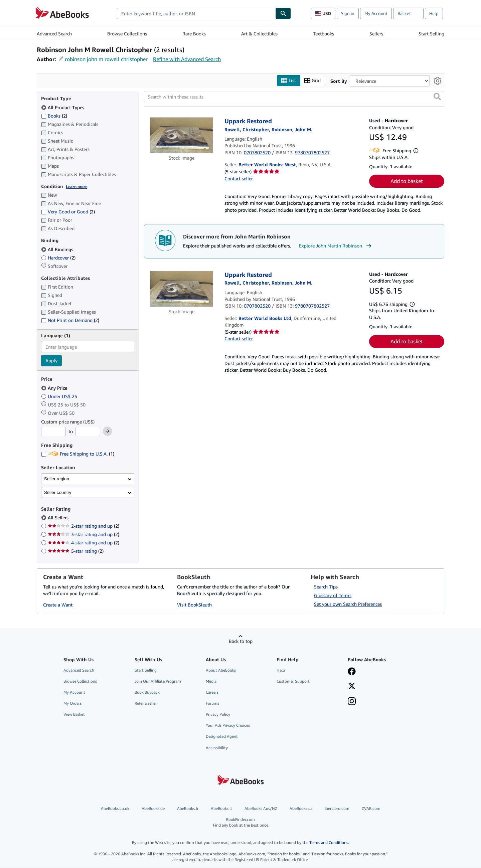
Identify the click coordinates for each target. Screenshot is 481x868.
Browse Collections (127, 34)
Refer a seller (146, 704)
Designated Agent (222, 737)
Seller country (58, 492)
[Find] (283, 13)
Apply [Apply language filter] (51, 361)
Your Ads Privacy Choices (228, 726)
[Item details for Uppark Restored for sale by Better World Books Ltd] (182, 289)
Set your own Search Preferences (348, 604)
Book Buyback (147, 692)
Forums (212, 704)
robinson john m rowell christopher (106, 59)
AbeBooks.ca (301, 808)
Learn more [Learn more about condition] (76, 187)
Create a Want (58, 605)
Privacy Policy (218, 715)
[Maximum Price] (88, 432)
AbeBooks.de (153, 808)
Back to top (241, 641)
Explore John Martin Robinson (336, 246)
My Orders (72, 704)
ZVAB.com (371, 808)
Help (434, 13)
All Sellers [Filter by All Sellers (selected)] (59, 518)
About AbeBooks (221, 670)
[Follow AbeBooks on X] (352, 687)
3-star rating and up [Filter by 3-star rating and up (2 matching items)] (84, 535)
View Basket (74, 715)
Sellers (376, 34)
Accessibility (217, 748)
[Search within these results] (294, 97)
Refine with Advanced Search (187, 59)
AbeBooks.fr (188, 808)
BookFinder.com (241, 822)
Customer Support (293, 681)
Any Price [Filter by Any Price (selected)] (55, 388)
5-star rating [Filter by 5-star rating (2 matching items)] (76, 551)
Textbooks (324, 34)
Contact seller (239, 179)
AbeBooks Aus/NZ (261, 808)
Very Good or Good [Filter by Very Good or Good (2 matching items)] (68, 212)
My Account (376, 13)
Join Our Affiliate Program (158, 681)
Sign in (348, 13)
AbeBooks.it (221, 808)
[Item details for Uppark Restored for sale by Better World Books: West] (182, 136)
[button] (437, 97)
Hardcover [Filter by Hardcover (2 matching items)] (58, 258)
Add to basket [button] (407, 181)
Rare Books (194, 34)
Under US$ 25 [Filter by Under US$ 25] (60, 396)
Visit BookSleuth (194, 605)
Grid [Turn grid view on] (312, 81)
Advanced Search (54, 34)
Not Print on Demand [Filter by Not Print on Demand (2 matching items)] (70, 320)
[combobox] (196, 13)
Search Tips (326, 587)
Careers (212, 692)
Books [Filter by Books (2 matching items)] (54, 116)
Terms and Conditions (329, 843)
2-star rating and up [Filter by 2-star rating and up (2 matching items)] (84, 526)
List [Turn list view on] (289, 81)
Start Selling (431, 34)
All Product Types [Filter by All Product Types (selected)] (63, 107)
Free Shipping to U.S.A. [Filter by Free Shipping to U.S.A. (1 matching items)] (78, 454)
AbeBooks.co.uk (115, 808)
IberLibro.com (337, 808)
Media (211, 681)
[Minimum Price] (53, 432)
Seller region (57, 479)
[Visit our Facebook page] (352, 672)
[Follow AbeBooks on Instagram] (352, 702)
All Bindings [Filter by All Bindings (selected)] (58, 249)
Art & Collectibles (259, 34)
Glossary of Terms (333, 595)
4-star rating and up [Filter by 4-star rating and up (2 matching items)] (84, 543)
